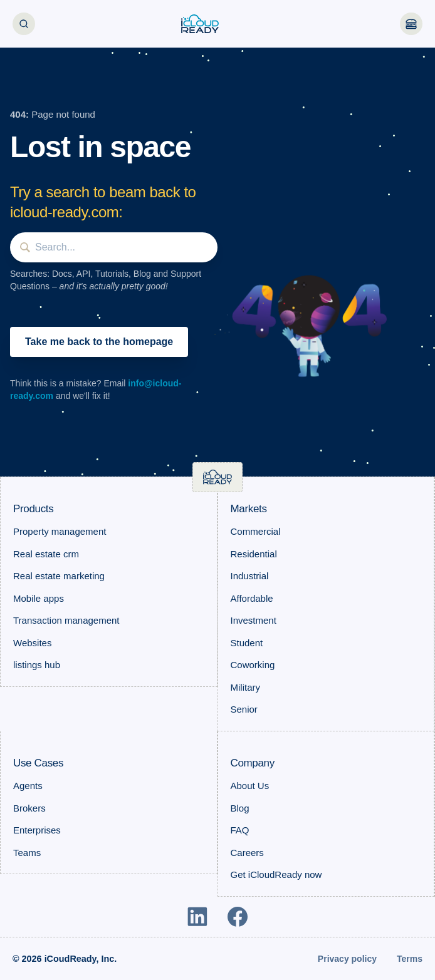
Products (33, 509)
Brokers (29, 808)
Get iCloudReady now (276, 874)
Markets (249, 509)
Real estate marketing (59, 576)
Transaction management (66, 620)
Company (253, 763)
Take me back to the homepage (99, 342)
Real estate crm (46, 554)
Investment (254, 620)
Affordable (252, 598)
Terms (410, 959)
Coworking (253, 665)
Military (246, 687)
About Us (250, 786)
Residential (254, 554)
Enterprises (37, 830)
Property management (60, 531)
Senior (244, 709)
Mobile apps (39, 598)
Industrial (250, 576)
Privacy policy (347, 959)
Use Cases (38, 763)
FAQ (240, 830)
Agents (28, 786)
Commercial (256, 531)
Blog (240, 808)
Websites (32, 643)
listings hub (37, 665)
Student (247, 643)
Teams (27, 853)
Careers (247, 853)
